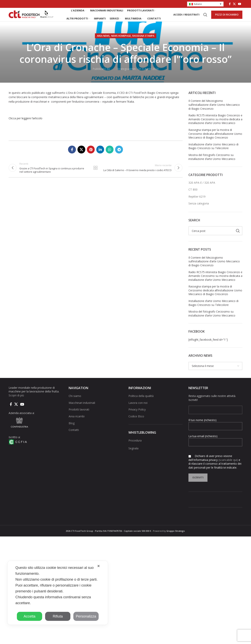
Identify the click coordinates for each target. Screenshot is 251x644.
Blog (72, 430)
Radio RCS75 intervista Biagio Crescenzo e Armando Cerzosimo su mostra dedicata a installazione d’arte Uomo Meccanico (215, 126)
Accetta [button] (29, 616)
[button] (205, 4)
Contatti (74, 437)
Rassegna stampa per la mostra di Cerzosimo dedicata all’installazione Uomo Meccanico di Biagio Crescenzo (215, 141)
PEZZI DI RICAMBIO (227, 18)
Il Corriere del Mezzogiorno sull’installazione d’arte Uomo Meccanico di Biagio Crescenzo (214, 112)
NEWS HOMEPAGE (121, 43)
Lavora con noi (138, 410)
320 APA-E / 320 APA (202, 190)
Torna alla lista (95, 176)
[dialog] (58, 593)
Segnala (133, 455)
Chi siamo (75, 403)
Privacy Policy (137, 417)
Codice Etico (136, 424)
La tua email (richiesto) (216, 446)
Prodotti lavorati (79, 417)
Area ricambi (77, 424)
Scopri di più (16, 403)
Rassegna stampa (143, 43)
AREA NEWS (103, 43)
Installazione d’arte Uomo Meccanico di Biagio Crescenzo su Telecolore (213, 154)
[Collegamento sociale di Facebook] (230, 4)
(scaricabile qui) (228, 467)
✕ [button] (99, 566)
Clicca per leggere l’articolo (25, 125)
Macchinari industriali (82, 410)
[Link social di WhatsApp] (110, 157)
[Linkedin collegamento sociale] (100, 157)
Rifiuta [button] (58, 616)
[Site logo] (31, 18)
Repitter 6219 (197, 204)
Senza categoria (199, 211)
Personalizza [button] (86, 616)
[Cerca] (205, 18)
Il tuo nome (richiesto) (216, 430)
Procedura (135, 448)
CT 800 (193, 197)
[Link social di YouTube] (240, 4)
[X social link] (234, 4)
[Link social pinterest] (91, 157)
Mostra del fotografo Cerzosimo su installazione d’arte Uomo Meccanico (212, 164)
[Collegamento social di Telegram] (119, 157)
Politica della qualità (141, 403)
